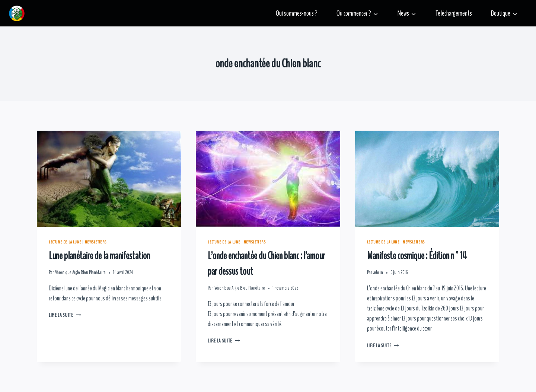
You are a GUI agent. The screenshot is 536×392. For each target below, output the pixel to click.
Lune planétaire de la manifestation (99, 256)
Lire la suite (65, 315)
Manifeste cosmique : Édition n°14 (417, 256)
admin (378, 273)
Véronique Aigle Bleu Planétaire (80, 273)
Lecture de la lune (65, 242)
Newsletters (96, 242)
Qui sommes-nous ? (297, 13)
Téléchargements (454, 13)
